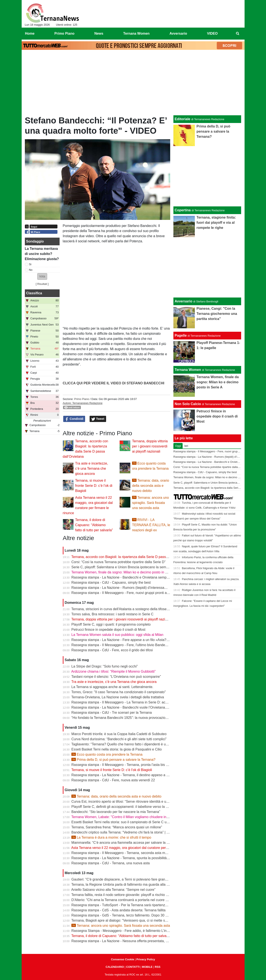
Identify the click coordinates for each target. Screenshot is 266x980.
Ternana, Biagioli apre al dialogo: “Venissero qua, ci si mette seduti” (122, 920)
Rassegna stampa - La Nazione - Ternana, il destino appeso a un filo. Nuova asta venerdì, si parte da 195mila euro (159, 775)
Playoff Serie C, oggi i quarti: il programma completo (111, 624)
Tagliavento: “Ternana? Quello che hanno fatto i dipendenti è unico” (122, 744)
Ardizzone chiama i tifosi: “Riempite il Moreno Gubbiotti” (113, 671)
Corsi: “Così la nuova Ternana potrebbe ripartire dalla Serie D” (118, 562)
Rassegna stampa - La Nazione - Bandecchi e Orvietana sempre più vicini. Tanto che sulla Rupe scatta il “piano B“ (158, 577)
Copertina (183, 210)
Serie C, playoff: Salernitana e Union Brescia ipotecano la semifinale (123, 567)
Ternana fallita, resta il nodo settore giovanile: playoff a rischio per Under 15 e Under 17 (138, 895)
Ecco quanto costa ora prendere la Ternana (107, 754)
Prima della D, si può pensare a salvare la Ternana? (113, 760)
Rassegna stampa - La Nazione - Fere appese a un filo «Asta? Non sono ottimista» (135, 640)
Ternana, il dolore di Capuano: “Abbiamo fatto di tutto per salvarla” (94, 525)
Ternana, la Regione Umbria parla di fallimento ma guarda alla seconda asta (129, 885)
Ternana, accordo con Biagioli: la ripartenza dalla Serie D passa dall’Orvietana (131, 557)
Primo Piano (82, 399)
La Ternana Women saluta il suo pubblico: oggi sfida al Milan (117, 635)
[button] (42, 276)
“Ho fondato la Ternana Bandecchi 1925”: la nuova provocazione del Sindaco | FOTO (136, 718)
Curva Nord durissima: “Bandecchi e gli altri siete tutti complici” (119, 739)
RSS (158, 967)
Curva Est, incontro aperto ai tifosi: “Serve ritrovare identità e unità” (122, 802)
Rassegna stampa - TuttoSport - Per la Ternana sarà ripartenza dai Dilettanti (129, 905)
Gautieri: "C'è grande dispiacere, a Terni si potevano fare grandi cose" (124, 879)
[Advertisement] (133, 84)
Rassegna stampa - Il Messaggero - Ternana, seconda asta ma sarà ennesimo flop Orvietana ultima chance (153, 853)
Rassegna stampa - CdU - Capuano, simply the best (111, 583)
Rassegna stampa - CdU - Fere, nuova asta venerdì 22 (113, 780)
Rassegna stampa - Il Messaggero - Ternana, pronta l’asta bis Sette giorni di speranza (137, 765)
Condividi (74, 419)
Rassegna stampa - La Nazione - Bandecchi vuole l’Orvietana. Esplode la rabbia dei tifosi (139, 707)
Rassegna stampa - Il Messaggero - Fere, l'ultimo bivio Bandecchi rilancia (127, 645)
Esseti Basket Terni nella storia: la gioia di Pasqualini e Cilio (116, 749)
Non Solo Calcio (188, 404)
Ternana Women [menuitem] (136, 33)
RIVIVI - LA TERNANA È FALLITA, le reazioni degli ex (151, 525)
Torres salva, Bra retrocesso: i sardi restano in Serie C (112, 614)
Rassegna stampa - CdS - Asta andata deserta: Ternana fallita (118, 910)
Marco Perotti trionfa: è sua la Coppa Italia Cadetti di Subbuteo (119, 734)
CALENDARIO (115, 967)
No (31, 270)
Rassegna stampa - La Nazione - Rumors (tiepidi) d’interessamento (123, 588)
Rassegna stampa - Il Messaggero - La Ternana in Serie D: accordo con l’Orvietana (135, 702)
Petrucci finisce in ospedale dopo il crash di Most (108, 630)
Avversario (183, 301)
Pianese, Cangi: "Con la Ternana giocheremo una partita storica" (217, 314)
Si (30, 264)
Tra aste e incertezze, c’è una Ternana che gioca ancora (92, 469)
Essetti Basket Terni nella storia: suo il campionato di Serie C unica (122, 822)
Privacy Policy (146, 959)
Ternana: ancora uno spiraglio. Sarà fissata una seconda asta (150, 503)
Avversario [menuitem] (178, 33)
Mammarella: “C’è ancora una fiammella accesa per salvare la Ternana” (126, 843)
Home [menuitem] (30, 33)
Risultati (42, 284)
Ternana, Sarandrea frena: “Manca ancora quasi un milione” (117, 827)
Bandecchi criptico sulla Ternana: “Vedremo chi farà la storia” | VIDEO (124, 832)
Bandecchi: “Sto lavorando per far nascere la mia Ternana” (116, 812)
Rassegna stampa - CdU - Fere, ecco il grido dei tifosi (112, 650)
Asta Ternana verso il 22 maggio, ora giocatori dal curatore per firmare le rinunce (132, 848)
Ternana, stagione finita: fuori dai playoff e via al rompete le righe (216, 223)
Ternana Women (188, 370)
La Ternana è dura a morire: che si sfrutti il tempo (111, 837)
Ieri (186, 446)
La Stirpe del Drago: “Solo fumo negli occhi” (105, 666)
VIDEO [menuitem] (212, 33)
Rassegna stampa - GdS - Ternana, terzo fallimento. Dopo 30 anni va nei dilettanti (134, 915)
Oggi (178, 446)
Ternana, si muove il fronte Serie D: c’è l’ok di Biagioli (94, 486)
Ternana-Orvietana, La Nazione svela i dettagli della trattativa (118, 697)
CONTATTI (133, 967)
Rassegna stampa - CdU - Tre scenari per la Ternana (112, 713)
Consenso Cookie (123, 959)
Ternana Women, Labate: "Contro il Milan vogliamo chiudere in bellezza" (126, 817)
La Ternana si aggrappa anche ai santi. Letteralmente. (112, 687)
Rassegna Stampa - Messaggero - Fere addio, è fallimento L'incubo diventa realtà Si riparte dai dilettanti (150, 931)
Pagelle (181, 335)
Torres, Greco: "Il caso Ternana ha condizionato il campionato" (119, 692)
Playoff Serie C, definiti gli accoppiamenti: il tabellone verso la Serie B (124, 807)
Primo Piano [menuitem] (64, 33)
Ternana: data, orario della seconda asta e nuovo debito (151, 486)
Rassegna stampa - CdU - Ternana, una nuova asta (110, 863)
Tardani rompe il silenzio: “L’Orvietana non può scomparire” (116, 677)
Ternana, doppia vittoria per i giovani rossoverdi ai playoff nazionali (150, 446)
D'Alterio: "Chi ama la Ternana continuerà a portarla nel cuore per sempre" (128, 900)
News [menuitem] (99, 33)
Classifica (34, 293)
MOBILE (147, 967)
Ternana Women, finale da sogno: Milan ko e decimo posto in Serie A (124, 572)
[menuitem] (237, 34)
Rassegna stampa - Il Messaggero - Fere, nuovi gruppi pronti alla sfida (125, 593)
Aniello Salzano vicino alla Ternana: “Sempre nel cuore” (113, 890)
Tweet (98, 419)
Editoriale (183, 119)
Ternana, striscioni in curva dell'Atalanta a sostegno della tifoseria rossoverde (130, 609)
